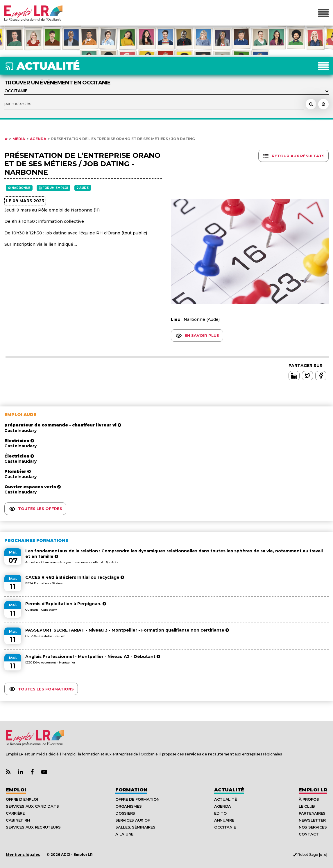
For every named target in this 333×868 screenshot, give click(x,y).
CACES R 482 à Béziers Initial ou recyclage (75, 577)
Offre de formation (137, 799)
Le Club (307, 806)
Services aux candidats (32, 806)
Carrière (15, 813)
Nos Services (313, 827)
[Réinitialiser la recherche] (323, 104)
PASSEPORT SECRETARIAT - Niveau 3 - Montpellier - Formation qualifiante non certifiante (127, 630)
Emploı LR (313, 790)
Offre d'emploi (22, 799)
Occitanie (225, 827)
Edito (220, 813)
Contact (309, 834)
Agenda (38, 139)
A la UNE (124, 834)
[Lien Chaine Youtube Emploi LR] (44, 772)
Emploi (16, 790)
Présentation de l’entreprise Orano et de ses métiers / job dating (123, 139)
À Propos (309, 799)
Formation (131, 790)
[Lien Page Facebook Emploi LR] (32, 772)
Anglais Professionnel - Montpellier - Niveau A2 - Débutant (93, 657)
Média (19, 139)
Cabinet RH (18, 820)
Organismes (128, 806)
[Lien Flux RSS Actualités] (8, 772)
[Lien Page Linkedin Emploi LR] (20, 772)
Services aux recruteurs (33, 827)
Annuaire (224, 820)
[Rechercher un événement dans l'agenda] (311, 104)
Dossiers (125, 813)
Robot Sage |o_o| (310, 855)
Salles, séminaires (135, 827)
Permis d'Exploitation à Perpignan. (66, 604)
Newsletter (312, 820)
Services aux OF (133, 820)
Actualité (229, 790)
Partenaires (312, 813)
